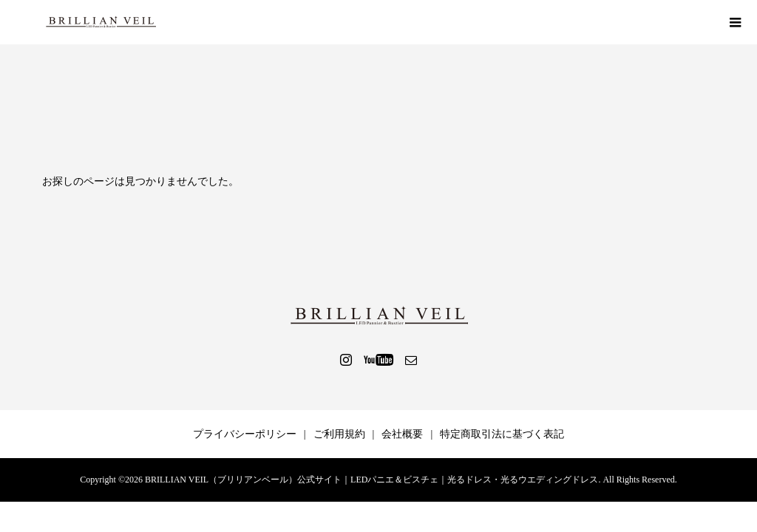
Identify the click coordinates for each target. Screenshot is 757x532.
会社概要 (402, 434)
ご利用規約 (339, 434)
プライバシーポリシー (245, 434)
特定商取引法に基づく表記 (502, 434)
